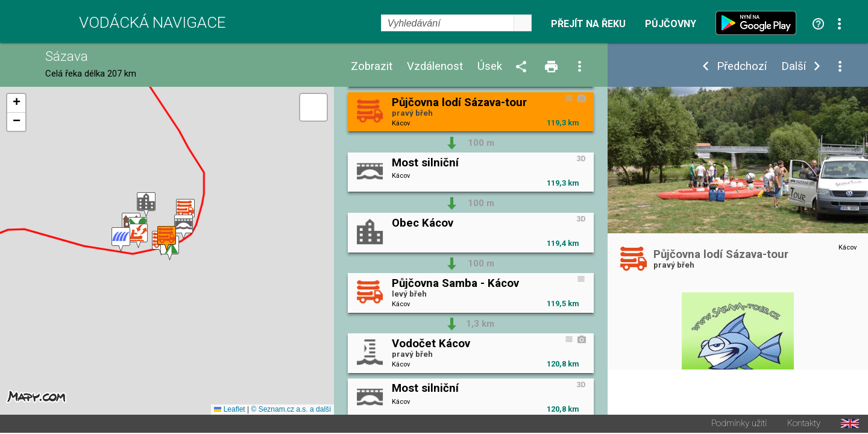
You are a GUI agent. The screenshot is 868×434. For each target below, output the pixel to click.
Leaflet (229, 410)
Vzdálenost (435, 67)
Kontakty (804, 425)
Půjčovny (671, 24)
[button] (121, 240)
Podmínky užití (739, 425)
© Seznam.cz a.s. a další (291, 410)
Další (794, 67)
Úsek (490, 67)
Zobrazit (372, 67)
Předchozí (742, 67)
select (523, 23)
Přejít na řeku (588, 24)
